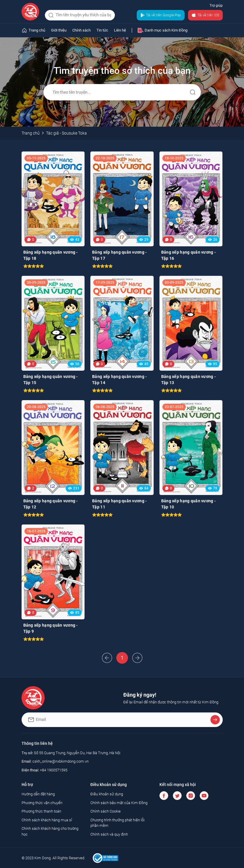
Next (137, 658)
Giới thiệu (59, 30)
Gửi (193, 92)
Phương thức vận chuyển (42, 803)
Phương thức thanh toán (41, 811)
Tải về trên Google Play (161, 15)
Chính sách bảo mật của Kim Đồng (119, 803)
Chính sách (81, 30)
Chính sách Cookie (106, 811)
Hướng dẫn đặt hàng (38, 794)
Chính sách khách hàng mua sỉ (47, 820)
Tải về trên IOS (205, 15)
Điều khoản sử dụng (107, 794)
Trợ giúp (216, 6)
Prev (107, 658)
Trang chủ (31, 133)
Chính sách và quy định (109, 834)
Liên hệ (120, 30)
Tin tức (102, 30)
